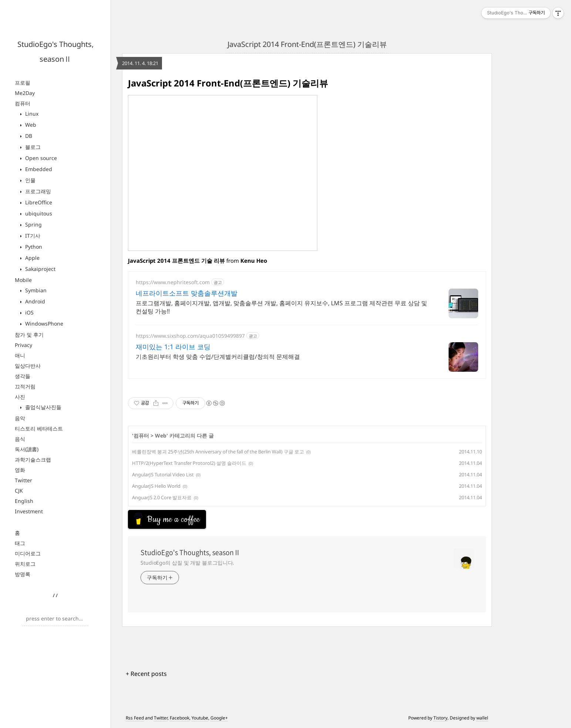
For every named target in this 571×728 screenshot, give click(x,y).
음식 (20, 439)
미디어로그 (28, 553)
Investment (29, 511)
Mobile (23, 280)
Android (34, 301)
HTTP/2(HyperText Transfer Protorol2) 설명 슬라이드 (189, 463)
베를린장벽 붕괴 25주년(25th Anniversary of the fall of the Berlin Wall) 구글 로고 (218, 452)
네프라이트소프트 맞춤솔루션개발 (187, 293)
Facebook (180, 718)
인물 (30, 180)
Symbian (35, 290)
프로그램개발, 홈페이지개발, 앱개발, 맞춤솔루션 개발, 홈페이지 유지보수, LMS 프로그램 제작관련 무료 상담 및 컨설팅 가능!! (281, 307)
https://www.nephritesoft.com (173, 282)
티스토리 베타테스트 (39, 428)
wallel (482, 718)
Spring (33, 224)
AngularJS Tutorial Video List (163, 474)
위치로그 (25, 564)
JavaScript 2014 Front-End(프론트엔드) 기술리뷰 (307, 44)
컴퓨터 (23, 103)
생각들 (23, 376)
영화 (20, 470)
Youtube (200, 718)
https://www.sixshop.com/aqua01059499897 (190, 336)
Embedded (38, 169)
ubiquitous (38, 213)
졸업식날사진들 (43, 407)
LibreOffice (38, 202)
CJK (19, 491)
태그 (20, 543)
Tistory (440, 718)
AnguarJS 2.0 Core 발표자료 (162, 497)
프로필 (23, 83)
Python (33, 247)
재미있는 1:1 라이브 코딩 (173, 347)
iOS (29, 312)
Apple (32, 258)
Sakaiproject (40, 269)
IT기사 (32, 236)
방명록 (23, 574)
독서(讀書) (27, 449)
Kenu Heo (254, 261)
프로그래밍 (37, 191)
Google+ (219, 718)
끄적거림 (25, 386)
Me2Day (25, 93)
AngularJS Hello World (156, 486)
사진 (20, 397)
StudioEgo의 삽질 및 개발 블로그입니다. (187, 563)
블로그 (32, 147)
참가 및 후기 (29, 335)
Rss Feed (135, 718)
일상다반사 (28, 366)
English (24, 501)
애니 (20, 355)
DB (28, 136)
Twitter (23, 480)
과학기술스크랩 (33, 460)
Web (30, 125)
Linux (31, 114)
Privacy (23, 345)
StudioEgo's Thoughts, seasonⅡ (190, 552)
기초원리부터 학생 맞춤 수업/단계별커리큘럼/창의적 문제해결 (218, 357)
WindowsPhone (43, 324)
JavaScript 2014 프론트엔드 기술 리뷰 (176, 261)
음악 (20, 418)
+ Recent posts (146, 674)
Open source (40, 158)
